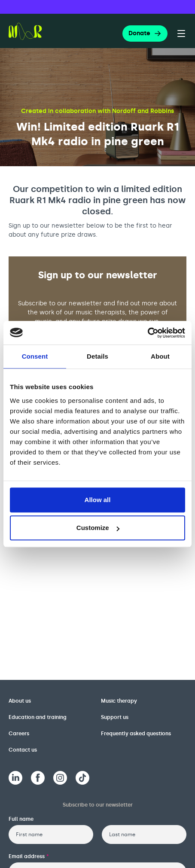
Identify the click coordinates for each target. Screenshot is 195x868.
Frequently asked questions (136, 734)
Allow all (98, 500)
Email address (29, 856)
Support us (115, 717)
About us (20, 701)
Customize (98, 528)
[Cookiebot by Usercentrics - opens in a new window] (148, 333)
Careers (19, 734)
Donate (145, 34)
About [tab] (160, 356)
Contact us (23, 750)
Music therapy (119, 701)
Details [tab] (97, 356)
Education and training (38, 717)
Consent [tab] (35, 356)
